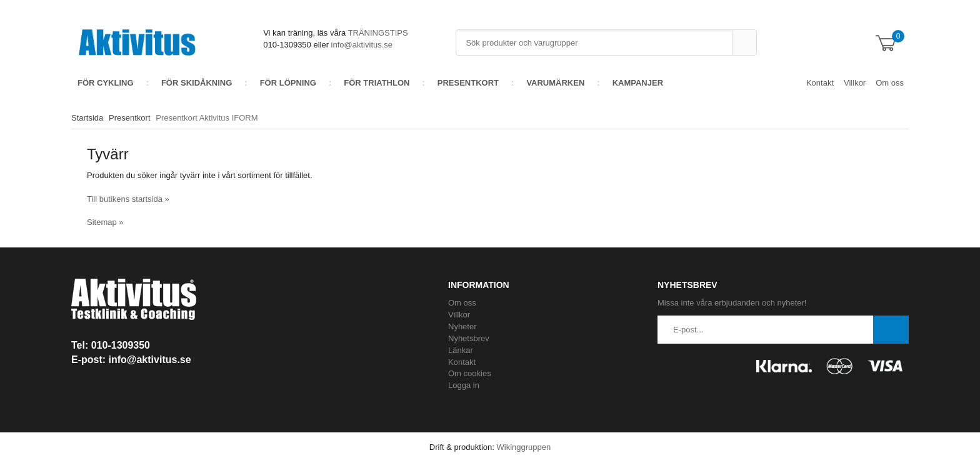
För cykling (106, 83)
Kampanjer (638, 83)
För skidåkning (197, 83)
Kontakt (820, 83)
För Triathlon (377, 83)
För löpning (288, 83)
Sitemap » (105, 222)
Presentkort (468, 83)
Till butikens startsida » (128, 199)
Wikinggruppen (523, 447)
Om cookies (470, 373)
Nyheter (462, 326)
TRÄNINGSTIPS (378, 33)
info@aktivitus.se (362, 45)
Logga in (464, 385)
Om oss (890, 83)
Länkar (461, 350)
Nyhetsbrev (469, 338)
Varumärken (555, 83)
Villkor (855, 83)
